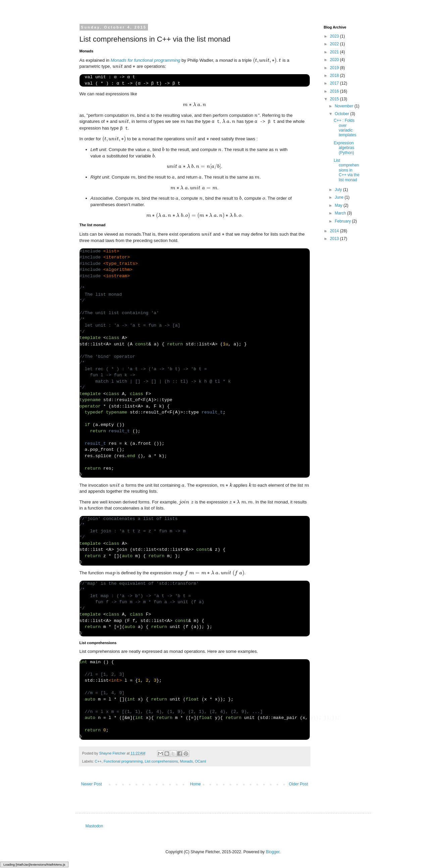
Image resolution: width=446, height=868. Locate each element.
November (344, 106)
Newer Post (92, 784)
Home (195, 784)
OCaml (201, 761)
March (341, 213)
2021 (335, 52)
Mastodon (94, 826)
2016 (335, 91)
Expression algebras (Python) (344, 148)
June (339, 197)
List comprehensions (161, 761)
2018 (335, 76)
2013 (335, 239)
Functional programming (123, 761)
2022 (335, 44)
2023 (335, 36)
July (339, 190)
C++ (98, 761)
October (342, 114)
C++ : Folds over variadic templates (345, 128)
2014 (335, 231)
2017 (335, 83)
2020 (335, 60)
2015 (335, 99)
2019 (335, 68)
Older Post (299, 784)
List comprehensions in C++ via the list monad (346, 170)
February (343, 221)
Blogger (273, 852)
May (339, 205)
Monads (186, 761)
